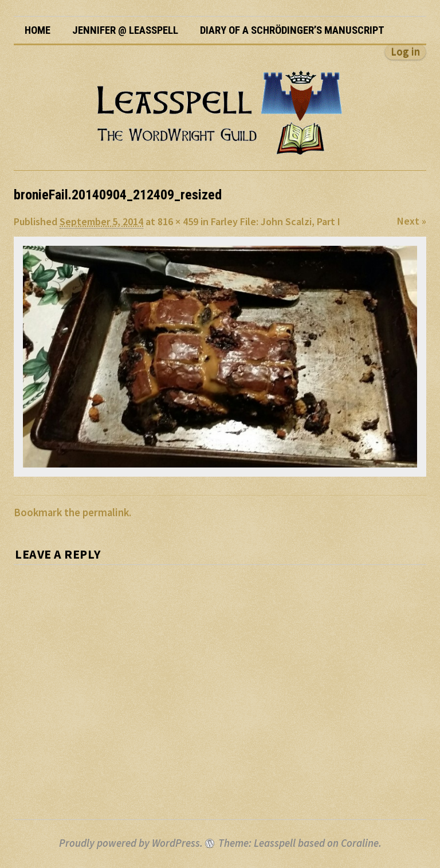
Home (38, 30)
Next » (412, 221)
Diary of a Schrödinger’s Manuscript (292, 30)
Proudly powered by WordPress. (131, 843)
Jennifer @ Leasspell (125, 30)
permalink (106, 512)
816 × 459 (178, 221)
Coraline (360, 843)
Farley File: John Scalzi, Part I (276, 221)
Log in (405, 52)
